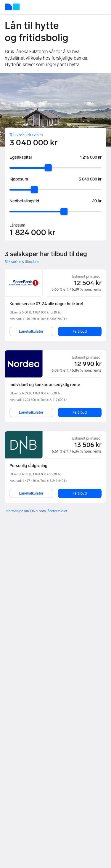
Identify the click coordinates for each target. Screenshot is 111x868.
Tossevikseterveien (26, 135)
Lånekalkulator (31, 331)
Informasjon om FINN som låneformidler (36, 511)
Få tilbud (80, 331)
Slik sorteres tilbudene (22, 262)
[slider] (48, 168)
